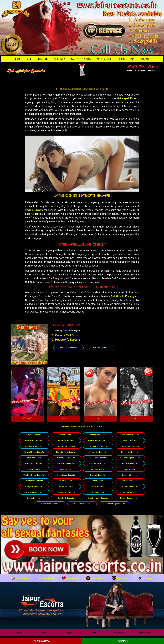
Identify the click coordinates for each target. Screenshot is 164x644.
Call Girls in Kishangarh (125, 296)
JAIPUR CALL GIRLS (104, 59)
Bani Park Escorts (66, 440)
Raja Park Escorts (66, 498)
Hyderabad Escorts (34, 481)
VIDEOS (87, 59)
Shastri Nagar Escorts (98, 498)
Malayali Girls (120, 578)
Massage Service (44, 578)
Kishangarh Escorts (128, 98)
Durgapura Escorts (130, 446)
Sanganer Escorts (98, 469)
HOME (18, 59)
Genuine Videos (94, 578)
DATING (121, 59)
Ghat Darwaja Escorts (66, 452)
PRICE (133, 59)
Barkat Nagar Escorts (98, 440)
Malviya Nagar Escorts (130, 458)
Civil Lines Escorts (98, 446)
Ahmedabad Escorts (66, 475)
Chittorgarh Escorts (34, 492)
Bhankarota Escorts (34, 446)
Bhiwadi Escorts (98, 475)
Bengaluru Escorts (66, 492)
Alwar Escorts (66, 435)
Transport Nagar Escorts (114, 504)
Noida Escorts (98, 481)
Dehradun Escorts (130, 481)
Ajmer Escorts (34, 435)
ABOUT (29, 59)
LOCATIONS (43, 59)
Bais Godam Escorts (130, 435)
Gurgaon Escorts (130, 475)
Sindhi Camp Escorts (82, 504)
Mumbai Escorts (66, 481)
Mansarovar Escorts (34, 463)
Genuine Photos (20, 578)
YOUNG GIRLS (60, 59)
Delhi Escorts (98, 487)
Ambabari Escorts (98, 435)
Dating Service (70, 578)
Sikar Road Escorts (50, 504)
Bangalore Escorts (34, 487)
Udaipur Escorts (130, 469)
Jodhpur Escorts (66, 487)
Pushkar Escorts (130, 463)
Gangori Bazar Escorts (34, 452)
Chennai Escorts (130, 487)
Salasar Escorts (66, 469)
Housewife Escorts (68, 348)
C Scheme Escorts (98, 492)
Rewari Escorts (34, 469)
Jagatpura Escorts (130, 452)
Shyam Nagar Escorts (130, 498)
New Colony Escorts (98, 463)
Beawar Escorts (130, 440)
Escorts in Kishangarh (34, 210)
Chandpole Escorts (66, 446)
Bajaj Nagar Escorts (34, 440)
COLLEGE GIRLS (100, 348)
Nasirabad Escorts (66, 463)
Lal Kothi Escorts (98, 458)
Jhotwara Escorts (130, 492)
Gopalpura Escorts (98, 452)
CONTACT (145, 59)
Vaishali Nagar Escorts (34, 475)
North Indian (144, 578)
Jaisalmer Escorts (34, 458)
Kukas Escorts (34, 498)
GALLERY (75, 59)
